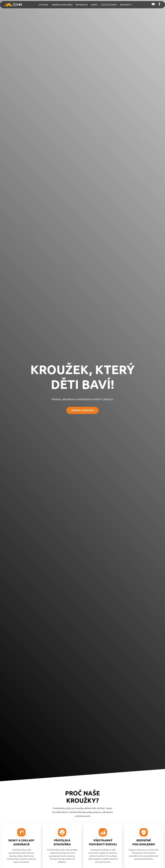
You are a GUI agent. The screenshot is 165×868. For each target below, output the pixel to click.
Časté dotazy (109, 5)
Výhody (44, 5)
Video (94, 5)
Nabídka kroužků (62, 5)
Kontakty (126, 5)
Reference (82, 5)
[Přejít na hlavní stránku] (13, 5)
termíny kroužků (83, 410)
